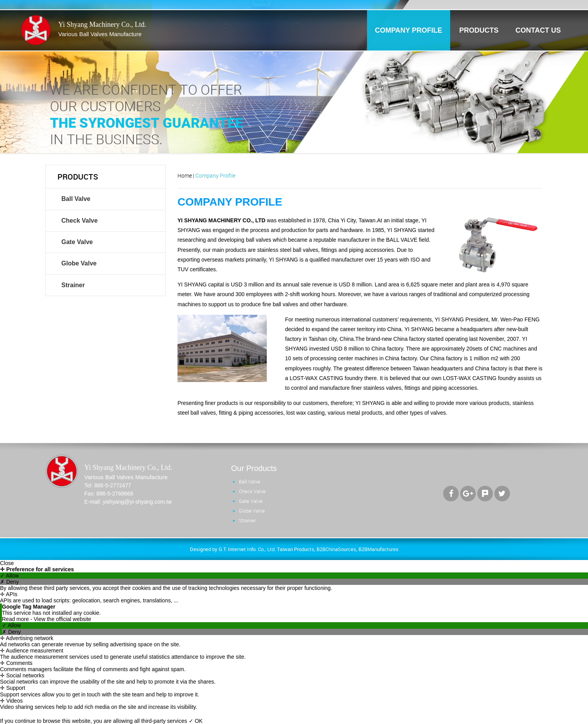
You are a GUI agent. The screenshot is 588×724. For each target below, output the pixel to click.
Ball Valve (76, 199)
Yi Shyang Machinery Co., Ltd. (102, 30)
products (479, 30)
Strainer (73, 285)
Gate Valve (77, 242)
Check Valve (79, 221)
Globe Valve (79, 263)
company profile (408, 30)
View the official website (63, 619)
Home (185, 175)
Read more (16, 619)
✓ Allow (10, 576)
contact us (538, 30)
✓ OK (196, 721)
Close (7, 563)
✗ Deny (10, 582)
